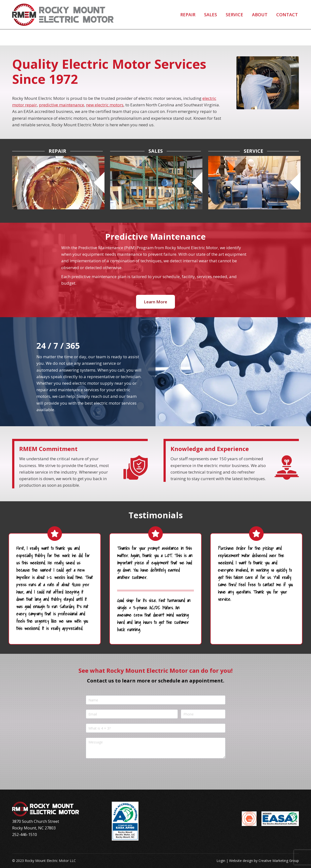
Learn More (155, 302)
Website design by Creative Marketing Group (264, 861)
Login (221, 861)
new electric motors (105, 105)
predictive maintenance (61, 105)
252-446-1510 (35, 8)
